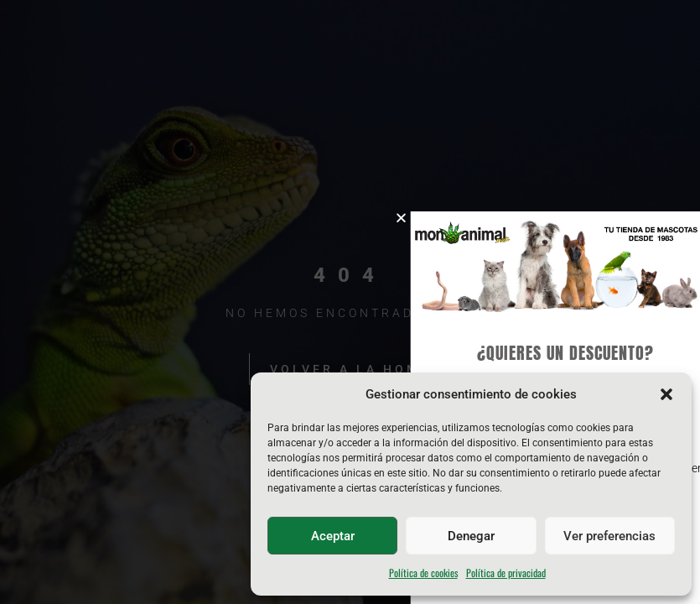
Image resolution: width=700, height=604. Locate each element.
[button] (666, 394)
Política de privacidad (506, 573)
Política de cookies (423, 573)
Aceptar (333, 536)
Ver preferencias (609, 536)
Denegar (471, 536)
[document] (350, 302)
